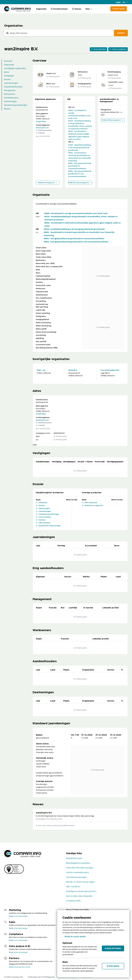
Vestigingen (9, 76)
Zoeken (121, 33)
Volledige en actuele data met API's (81, 891)
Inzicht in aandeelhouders (77, 872)
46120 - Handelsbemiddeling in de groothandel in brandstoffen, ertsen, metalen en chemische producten (80, 125)
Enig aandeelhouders (13, 87)
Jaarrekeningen (11, 83)
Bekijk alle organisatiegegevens (80, 183)
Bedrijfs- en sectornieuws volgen (80, 882)
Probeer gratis (119, 9)
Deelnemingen (10, 101)
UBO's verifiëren (73, 886)
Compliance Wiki (73, 901)
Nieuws (7, 109)
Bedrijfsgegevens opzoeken (78, 863)
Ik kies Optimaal (113, 948)
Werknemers (10, 94)
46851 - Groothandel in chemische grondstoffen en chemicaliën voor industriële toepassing (80, 157)
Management (10, 90)
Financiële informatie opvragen (80, 868)
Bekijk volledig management (113, 120)
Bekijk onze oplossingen (18, 916)
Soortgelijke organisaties (15, 68)
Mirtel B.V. (73, 370)
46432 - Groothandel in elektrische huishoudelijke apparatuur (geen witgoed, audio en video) (79, 135)
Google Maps (41, 121)
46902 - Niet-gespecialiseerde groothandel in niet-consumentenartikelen (80, 174)
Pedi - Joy (41, 370)
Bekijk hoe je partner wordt (19, 967)
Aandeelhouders (11, 98)
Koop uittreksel (98, 49)
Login (118, 2)
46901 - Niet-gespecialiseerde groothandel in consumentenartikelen (80, 166)
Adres (6, 72)
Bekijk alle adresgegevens (48, 183)
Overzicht (8, 61)
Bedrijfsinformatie (74, 858)
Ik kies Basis (113, 966)
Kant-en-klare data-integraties (79, 896)
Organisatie (41, 9)
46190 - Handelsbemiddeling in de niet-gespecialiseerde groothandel (80, 148)
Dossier (7, 79)
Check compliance (118, 49)
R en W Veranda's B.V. (110, 370)
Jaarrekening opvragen (76, 877)
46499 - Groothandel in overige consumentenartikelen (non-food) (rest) (80, 114)
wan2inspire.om (42, 128)
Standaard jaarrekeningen (16, 105)
